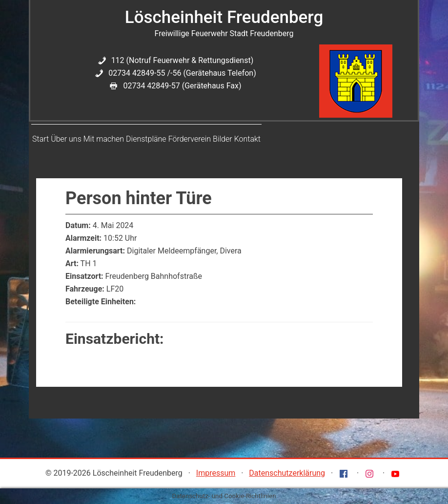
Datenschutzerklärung (287, 473)
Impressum (216, 473)
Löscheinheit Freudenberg (224, 17)
